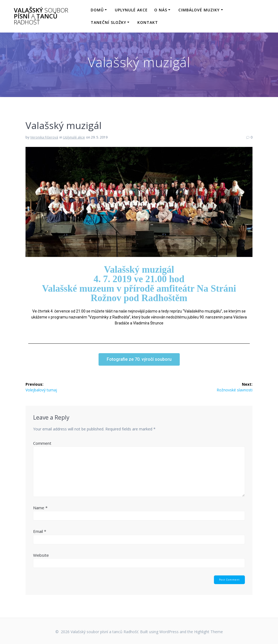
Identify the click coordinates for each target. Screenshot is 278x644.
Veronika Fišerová (44, 137)
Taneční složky (108, 22)
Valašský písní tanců (41, 16)
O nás (161, 10)
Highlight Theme (208, 632)
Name (40, 508)
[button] (139, 359)
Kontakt (148, 22)
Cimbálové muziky (199, 10)
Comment (42, 443)
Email (40, 531)
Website (41, 555)
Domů (97, 10)
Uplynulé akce (131, 10)
